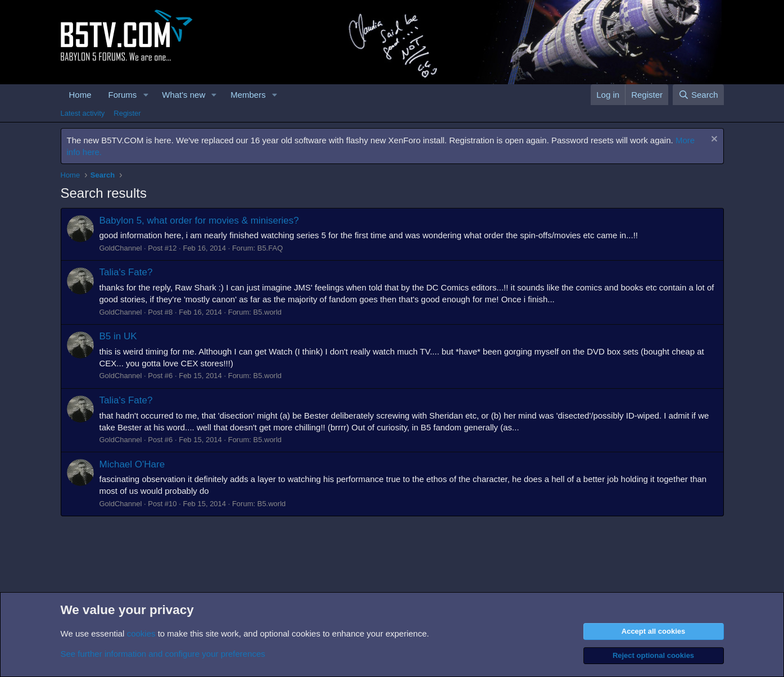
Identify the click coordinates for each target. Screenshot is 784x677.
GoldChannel (121, 248)
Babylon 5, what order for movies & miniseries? (199, 221)
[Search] (698, 95)
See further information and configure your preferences (163, 654)
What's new (183, 95)
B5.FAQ (270, 248)
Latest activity (83, 113)
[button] (146, 95)
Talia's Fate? (126, 272)
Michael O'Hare (132, 464)
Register (127, 113)
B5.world (267, 312)
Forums (123, 95)
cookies (141, 633)
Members (248, 95)
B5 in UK (118, 336)
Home (80, 95)
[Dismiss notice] (713, 140)
